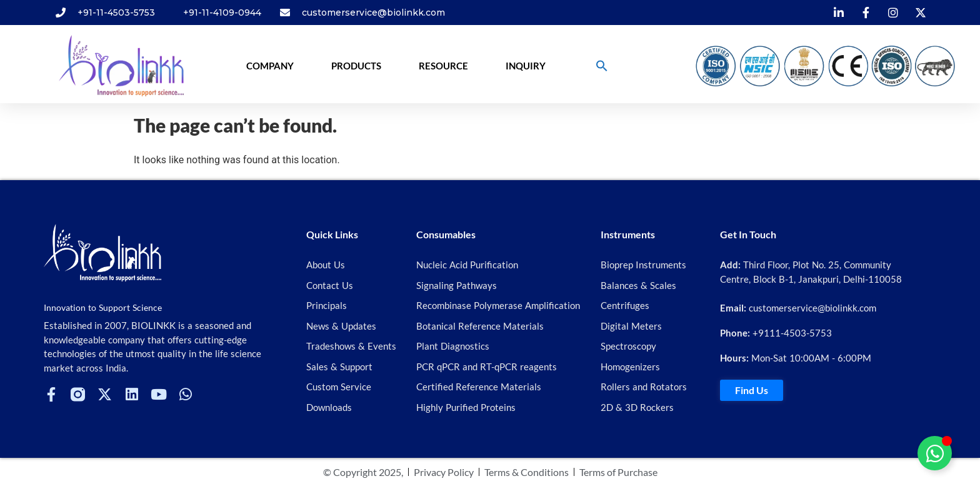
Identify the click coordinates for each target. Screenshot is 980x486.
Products (356, 66)
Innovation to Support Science (103, 307)
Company (270, 66)
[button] (602, 66)
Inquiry (526, 66)
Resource (443, 66)
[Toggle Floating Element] (935, 453)
